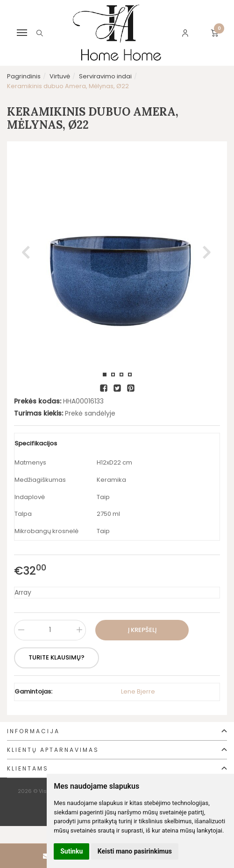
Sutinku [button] (71, 851)
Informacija (33, 731)
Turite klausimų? (57, 657)
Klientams (28, 768)
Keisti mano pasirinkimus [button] (135, 851)
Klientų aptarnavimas (53, 750)
